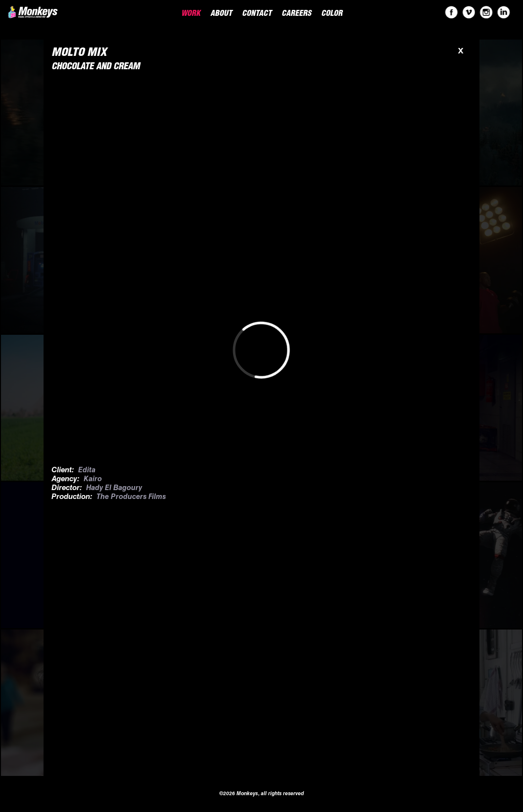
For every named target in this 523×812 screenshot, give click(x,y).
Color (332, 14)
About (221, 14)
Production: (72, 497)
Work (191, 14)
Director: (67, 488)
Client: (63, 471)
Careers (296, 14)
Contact (257, 14)
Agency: (66, 479)
